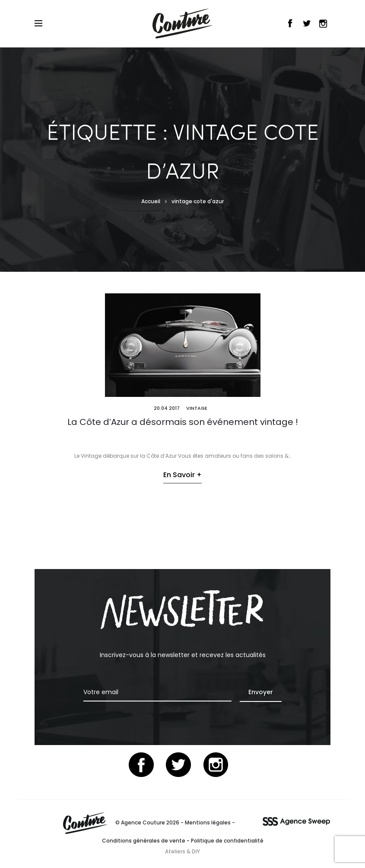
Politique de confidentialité (227, 841)
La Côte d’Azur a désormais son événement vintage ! (183, 422)
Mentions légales (208, 822)
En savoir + (182, 475)
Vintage (197, 408)
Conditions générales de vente (144, 841)
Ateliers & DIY (182, 851)
